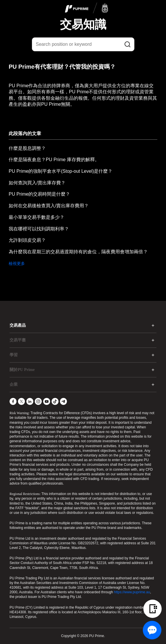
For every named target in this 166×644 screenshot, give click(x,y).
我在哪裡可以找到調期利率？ (39, 229)
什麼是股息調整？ (27, 148)
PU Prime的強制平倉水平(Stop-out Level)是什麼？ (61, 171)
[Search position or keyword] (83, 44)
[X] (21, 401)
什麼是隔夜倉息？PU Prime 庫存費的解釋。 (54, 160)
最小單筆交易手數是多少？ (37, 217)
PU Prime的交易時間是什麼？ (39, 194)
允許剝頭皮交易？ (27, 240)
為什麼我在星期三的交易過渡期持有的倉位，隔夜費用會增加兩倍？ (78, 252)
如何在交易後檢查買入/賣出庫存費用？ (49, 206)
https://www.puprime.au (132, 592)
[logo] (87, 8)
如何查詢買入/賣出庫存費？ (37, 183)
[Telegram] (63, 401)
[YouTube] (47, 401)
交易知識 (83, 24)
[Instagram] (38, 401)
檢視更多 (17, 263)
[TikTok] (55, 401)
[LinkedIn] (30, 401)
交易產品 (18, 325)
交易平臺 (18, 340)
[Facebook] (13, 401)
